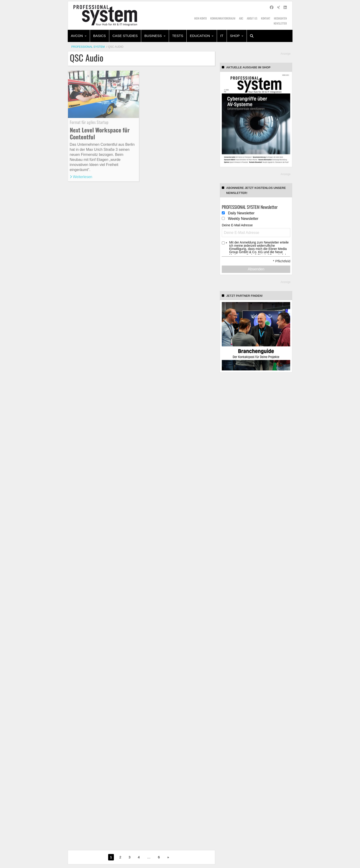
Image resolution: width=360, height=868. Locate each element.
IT (222, 36)
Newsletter (280, 23)
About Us (252, 18)
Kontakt (266, 18)
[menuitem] (79, 36)
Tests (178, 36)
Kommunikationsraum (223, 18)
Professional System (88, 47)
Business (153, 36)
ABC (241, 18)
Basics (100, 36)
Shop (235, 36)
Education (200, 36)
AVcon (77, 36)
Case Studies (125, 36)
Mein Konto (200, 18)
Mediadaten (280, 18)
